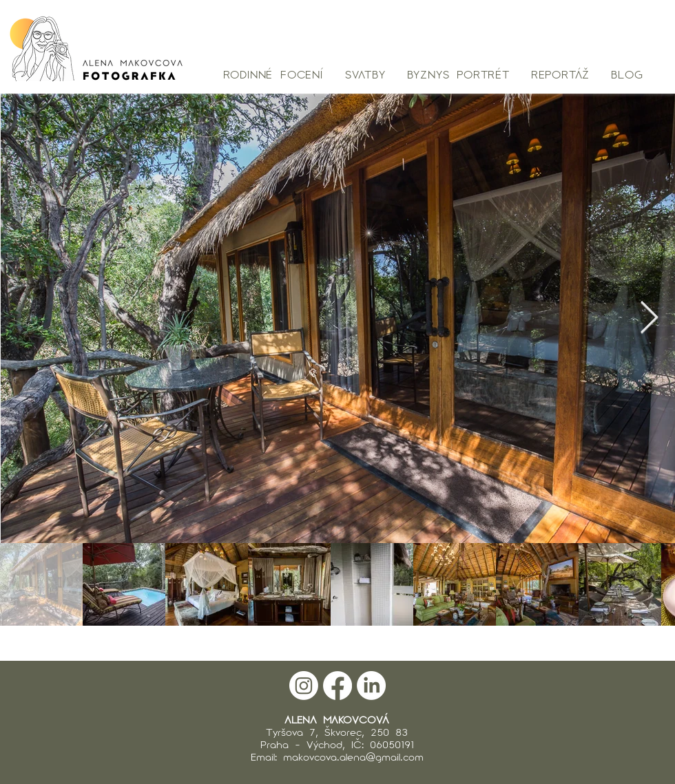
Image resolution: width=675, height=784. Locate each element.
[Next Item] (649, 318)
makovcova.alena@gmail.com (353, 756)
